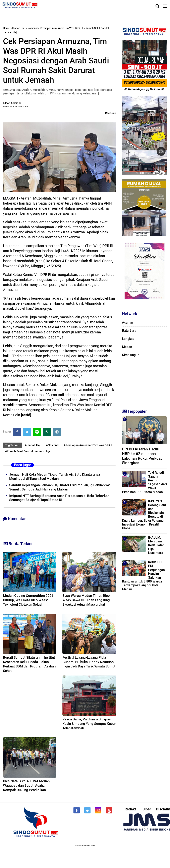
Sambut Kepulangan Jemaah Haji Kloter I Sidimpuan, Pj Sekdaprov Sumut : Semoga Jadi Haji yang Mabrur (59, 487)
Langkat (128, 339)
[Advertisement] (142, 382)
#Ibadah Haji (33, 445)
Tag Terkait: (13, 445)
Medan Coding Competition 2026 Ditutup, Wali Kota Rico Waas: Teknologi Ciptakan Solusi (28, 600)
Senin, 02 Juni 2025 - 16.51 (16, 107)
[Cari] (157, 6)
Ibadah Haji (19, 28)
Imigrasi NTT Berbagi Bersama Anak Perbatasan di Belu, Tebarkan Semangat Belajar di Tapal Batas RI (59, 498)
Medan (127, 347)
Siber (147, 809)
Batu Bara (129, 331)
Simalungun (131, 355)
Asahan (128, 322)
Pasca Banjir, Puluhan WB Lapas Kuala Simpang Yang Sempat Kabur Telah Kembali (89, 724)
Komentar (110, 113)
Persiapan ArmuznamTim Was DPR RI (62, 28)
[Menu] (167, 6)
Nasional (33, 28)
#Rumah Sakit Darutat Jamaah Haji (27, 451)
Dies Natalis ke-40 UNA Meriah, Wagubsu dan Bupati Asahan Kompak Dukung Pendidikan (27, 785)
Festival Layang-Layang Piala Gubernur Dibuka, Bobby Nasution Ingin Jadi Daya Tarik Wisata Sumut (89, 662)
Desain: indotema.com (85, 846)
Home (6, 28)
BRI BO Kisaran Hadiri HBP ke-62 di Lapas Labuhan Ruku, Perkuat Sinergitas (142, 456)
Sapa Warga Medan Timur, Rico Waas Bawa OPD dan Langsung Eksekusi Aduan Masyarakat (86, 600)
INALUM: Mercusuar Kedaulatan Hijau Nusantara (156, 545)
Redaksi (131, 809)
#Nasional (53, 445)
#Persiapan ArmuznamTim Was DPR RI (89, 445)
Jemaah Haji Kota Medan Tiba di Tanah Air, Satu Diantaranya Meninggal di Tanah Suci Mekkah (55, 476)
